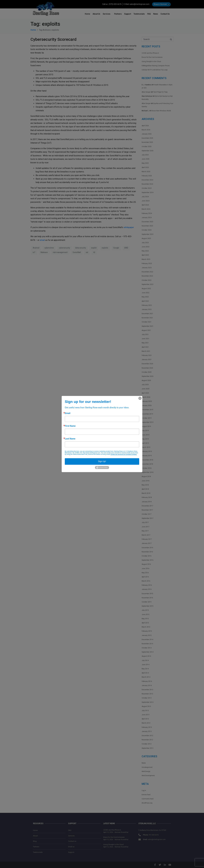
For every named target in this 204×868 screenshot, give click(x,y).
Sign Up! (102, 461)
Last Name (70, 439)
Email (68, 413)
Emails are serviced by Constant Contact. (124, 454)
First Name (70, 426)
